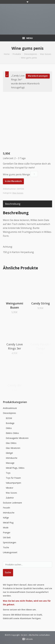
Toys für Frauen (13, 478)
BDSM (9, 418)
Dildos (9, 428)
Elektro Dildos (12, 433)
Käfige (6, 518)
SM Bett (7, 537)
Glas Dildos (11, 443)
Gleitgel (9, 453)
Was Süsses (46, 54)
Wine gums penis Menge (16, 174)
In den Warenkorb (13, 181)
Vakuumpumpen (13, 483)
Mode (6, 528)
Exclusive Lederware (12, 503)
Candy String (41, 303)
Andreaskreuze (10, 408)
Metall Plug (8, 523)
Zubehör (10, 498)
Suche (8, 572)
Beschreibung (13, 204)
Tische (6, 547)
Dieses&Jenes (31, 54)
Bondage (10, 423)
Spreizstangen (10, 542)
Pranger (7, 532)
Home (7, 54)
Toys (8, 473)
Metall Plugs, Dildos (15, 468)
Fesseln (6, 508)
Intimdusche (12, 458)
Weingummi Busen (15, 305)
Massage (10, 463)
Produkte (17, 54)
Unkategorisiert (10, 552)
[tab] (13, 204)
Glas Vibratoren (13, 448)
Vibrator (10, 488)
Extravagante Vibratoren (17, 438)
